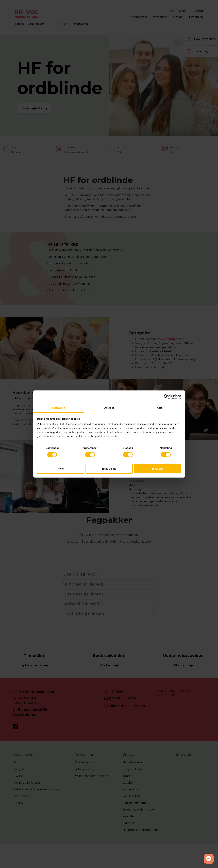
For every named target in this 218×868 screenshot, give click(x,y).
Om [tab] (160, 408)
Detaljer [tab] (109, 408)
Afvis (61, 469)
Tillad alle (157, 469)
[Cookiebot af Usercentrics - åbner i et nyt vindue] (166, 397)
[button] (209, 859)
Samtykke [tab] (59, 408)
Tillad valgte (109, 469)
